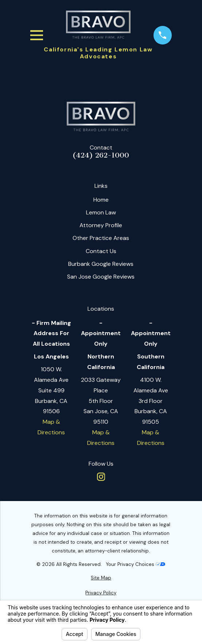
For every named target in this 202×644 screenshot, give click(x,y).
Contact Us (101, 251)
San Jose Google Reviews (101, 277)
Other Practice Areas (101, 238)
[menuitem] (101, 578)
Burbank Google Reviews (101, 264)
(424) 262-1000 (101, 155)
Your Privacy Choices (136, 564)
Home (101, 200)
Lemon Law (101, 212)
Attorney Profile (101, 225)
